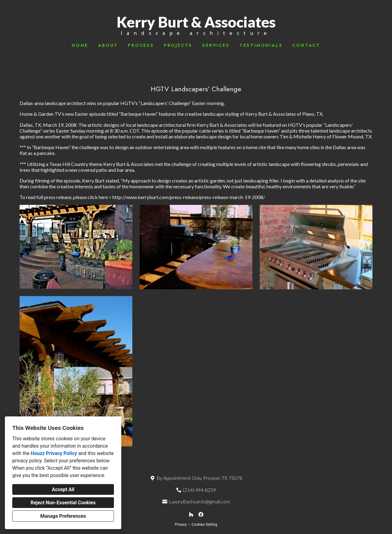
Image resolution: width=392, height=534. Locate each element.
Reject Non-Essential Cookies (63, 503)
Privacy (181, 525)
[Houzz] (191, 514)
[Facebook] (201, 514)
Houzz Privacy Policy (54, 453)
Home (80, 45)
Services (216, 45)
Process (141, 45)
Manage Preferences (63, 516)
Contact (306, 45)
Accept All (63, 489)
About (108, 45)
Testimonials (261, 45)
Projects (178, 45)
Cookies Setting (205, 525)
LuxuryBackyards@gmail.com (199, 501)
